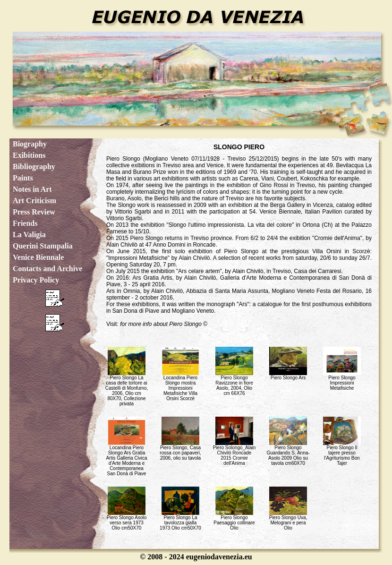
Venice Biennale (38, 257)
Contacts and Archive (47, 269)
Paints (23, 178)
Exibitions (29, 155)
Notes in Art (32, 189)
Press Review (34, 212)
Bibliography (34, 167)
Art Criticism (34, 201)
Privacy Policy (36, 280)
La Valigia (29, 235)
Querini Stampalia (43, 246)
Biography (30, 144)
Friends (25, 223)
